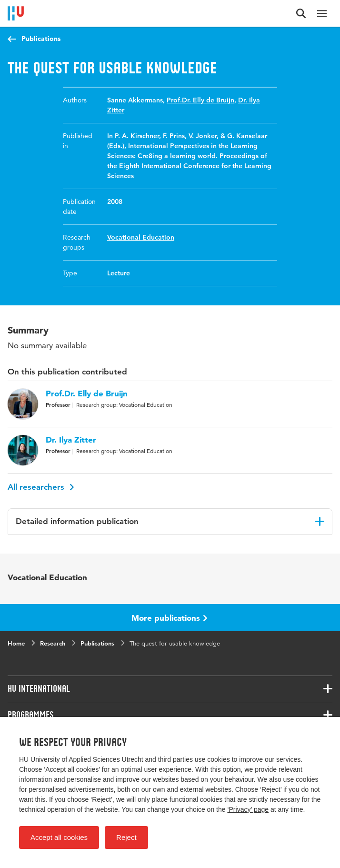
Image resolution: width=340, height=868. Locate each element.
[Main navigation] (322, 13)
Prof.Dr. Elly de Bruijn (200, 100)
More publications (170, 618)
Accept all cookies (59, 837)
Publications (41, 39)
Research (53, 643)
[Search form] (301, 13)
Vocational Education (141, 237)
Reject (126, 837)
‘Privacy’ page (248, 809)
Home (16, 643)
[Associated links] (170, 689)
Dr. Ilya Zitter (71, 440)
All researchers (41, 487)
